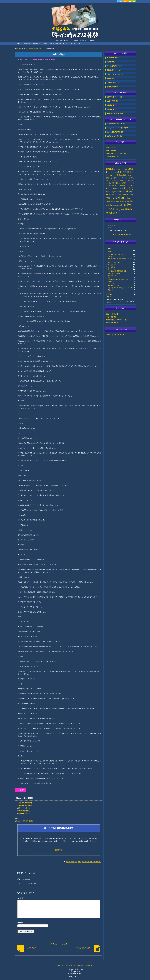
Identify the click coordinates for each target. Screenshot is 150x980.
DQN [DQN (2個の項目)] (116, 169)
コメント (20, 898)
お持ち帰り (98, 862)
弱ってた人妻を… (24, 808)
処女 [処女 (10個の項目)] (110, 192)
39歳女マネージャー (25, 805)
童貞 (73, 862)
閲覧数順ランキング (114, 70)
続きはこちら (110, 297)
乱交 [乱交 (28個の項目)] (128, 188)
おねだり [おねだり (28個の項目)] (113, 175)
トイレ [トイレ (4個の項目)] (130, 183)
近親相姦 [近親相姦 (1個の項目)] (116, 205)
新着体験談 (112, 62)
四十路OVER (112, 265)
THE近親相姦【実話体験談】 (117, 271)
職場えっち (111, 269)
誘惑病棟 (111, 290)
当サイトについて (77, 44)
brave (109, 292)
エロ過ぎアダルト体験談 (116, 254)
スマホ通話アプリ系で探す (116, 132)
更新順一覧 (113, 109)
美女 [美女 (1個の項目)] (118, 201)
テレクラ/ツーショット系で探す (118, 128)
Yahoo (110, 257)
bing (109, 277)
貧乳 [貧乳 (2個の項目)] (111, 205)
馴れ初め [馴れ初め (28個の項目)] (113, 213)
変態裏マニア (112, 275)
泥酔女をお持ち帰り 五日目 (24, 821)
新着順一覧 (112, 105)
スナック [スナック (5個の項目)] (122, 183)
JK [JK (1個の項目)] (120, 169)
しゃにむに (111, 267)
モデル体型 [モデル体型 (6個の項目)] (127, 185)
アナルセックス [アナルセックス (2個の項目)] (121, 178)
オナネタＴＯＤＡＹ (114, 286)
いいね (21, 790)
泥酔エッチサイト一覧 (115, 97)
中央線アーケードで (25, 813)
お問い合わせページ (113, 156)
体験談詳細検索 (112, 87)
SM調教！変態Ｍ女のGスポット (118, 279)
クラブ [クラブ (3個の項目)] (113, 183)
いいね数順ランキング (115, 66)
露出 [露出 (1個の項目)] (123, 209)
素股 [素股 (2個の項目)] (113, 201)
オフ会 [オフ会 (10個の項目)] (113, 180)
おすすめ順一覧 (112, 101)
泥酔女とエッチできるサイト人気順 (56, 44)
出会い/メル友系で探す (115, 136)
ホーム (18, 44)
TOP (59, 965)
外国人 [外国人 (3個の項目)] (128, 195)
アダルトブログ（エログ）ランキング (120, 288)
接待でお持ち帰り (24, 811)
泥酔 (79, 862)
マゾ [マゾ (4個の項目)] (119, 186)
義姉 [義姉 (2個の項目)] (128, 201)
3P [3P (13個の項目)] (110, 169)
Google (110, 251)
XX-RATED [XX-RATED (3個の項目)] (113, 172)
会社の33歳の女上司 (25, 803)
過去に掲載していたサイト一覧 (116, 154)
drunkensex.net (75, 975)
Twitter (110, 294)
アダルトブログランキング (115, 335)
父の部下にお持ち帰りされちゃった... (121, 234)
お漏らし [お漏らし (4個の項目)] (111, 178)
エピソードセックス (114, 263)
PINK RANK (112, 282)
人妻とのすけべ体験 (114, 273)
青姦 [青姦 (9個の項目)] (128, 209)
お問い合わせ (89, 965)
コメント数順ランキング (115, 74)
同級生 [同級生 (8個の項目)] (121, 194)
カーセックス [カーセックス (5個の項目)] (124, 180)
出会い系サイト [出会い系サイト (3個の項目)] (120, 192)
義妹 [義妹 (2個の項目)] (123, 201)
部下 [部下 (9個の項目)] (123, 205)
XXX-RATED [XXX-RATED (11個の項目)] (126, 172)
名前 (59, 923)
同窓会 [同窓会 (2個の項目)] (113, 195)
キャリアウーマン (87, 862)
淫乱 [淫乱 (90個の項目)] (121, 198)
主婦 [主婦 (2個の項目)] (121, 189)
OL (76, 862)
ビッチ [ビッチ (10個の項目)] (111, 185)
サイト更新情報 (111, 151)
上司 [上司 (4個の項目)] (115, 189)
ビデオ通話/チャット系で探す (117, 124)
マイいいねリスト (113, 83)
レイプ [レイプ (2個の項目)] (109, 189)
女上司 (68, 862)
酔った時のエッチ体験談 (32, 44)
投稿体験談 (111, 78)
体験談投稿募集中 (114, 58)
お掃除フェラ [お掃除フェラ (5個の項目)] (127, 175)
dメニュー (111, 284)
